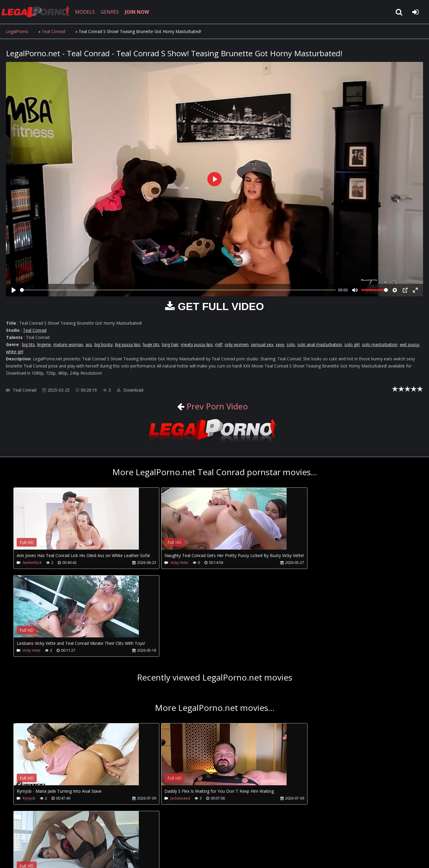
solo (291, 344)
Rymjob (29, 711)
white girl (15, 352)
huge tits (151, 344)
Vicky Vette (166, 563)
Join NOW (16, 840)
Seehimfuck (32, 563)
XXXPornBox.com (175, 840)
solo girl (352, 344)
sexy (280, 344)
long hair (170, 344)
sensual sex (262, 344)
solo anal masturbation (320, 344)
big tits (28, 344)
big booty (104, 344)
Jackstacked (167, 711)
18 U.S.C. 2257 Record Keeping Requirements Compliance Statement (195, 857)
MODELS (87, 12)
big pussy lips (128, 344)
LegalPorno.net (39, 12)
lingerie (44, 344)
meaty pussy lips (197, 344)
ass (89, 344)
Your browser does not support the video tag (76, 523)
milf (219, 344)
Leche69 (298, 711)
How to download (104, 840)
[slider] (178, 290)
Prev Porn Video (216, 406)
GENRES (112, 12)
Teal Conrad (53, 31)
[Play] (14, 290)
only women (237, 344)
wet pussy (409, 344)
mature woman (68, 344)
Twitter (141, 840)
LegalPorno (17, 31)
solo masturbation (380, 344)
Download (130, 390)
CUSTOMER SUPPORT (54, 840)
